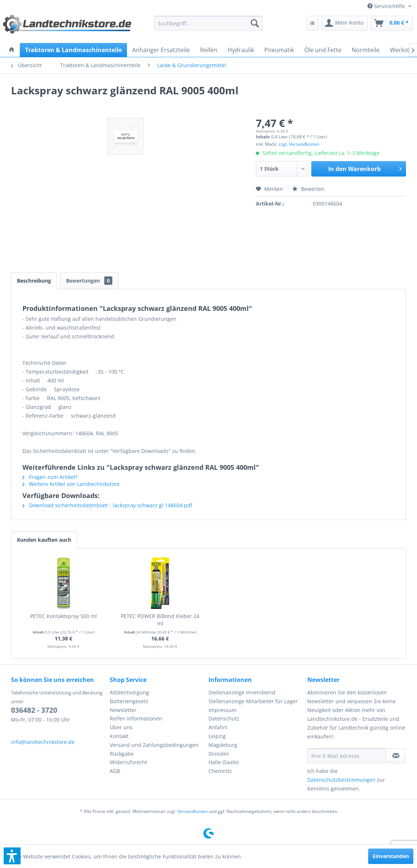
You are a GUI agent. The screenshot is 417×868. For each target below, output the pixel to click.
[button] (12, 856)
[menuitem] (389, 6)
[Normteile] (366, 50)
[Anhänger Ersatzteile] (161, 50)
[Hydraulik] (241, 50)
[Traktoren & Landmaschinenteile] (73, 50)
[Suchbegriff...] (208, 23)
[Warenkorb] (392, 23)
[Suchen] (255, 23)
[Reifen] (209, 50)
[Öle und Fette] (323, 50)
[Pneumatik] (279, 50)
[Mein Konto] (345, 23)
